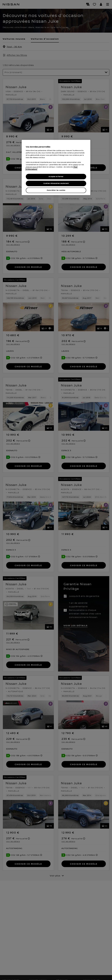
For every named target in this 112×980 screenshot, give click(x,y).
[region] (56, 167)
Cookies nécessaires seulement (56, 183)
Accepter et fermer (56, 176)
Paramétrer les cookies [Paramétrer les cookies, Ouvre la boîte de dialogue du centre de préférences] (56, 190)
